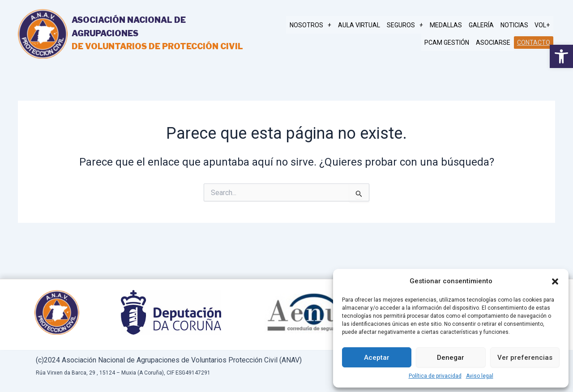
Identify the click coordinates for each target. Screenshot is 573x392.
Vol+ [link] (543, 25)
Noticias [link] (516, 25)
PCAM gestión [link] (450, 42)
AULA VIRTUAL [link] (366, 25)
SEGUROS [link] (411, 25)
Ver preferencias (525, 358)
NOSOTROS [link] (319, 25)
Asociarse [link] (495, 42)
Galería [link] (484, 25)
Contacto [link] (534, 42)
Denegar (451, 358)
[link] (561, 56)
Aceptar (377, 358)
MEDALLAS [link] (450, 25)
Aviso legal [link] (480, 376)
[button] (555, 281)
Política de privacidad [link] (435, 376)
